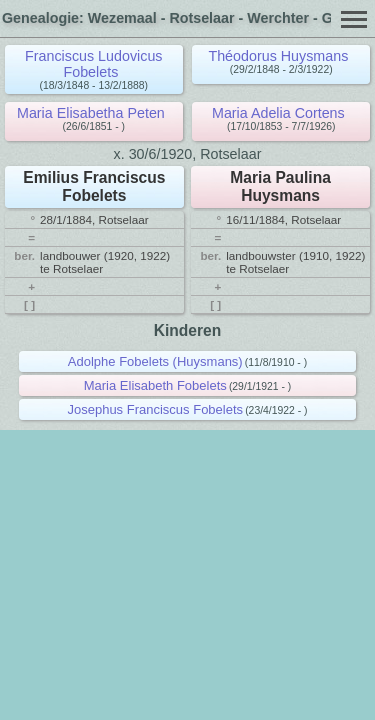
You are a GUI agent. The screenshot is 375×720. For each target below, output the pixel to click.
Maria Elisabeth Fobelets (155, 385)
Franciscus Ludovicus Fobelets (93, 64)
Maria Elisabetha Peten (91, 113)
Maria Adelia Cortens (278, 113)
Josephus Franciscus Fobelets (155, 409)
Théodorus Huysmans (278, 56)
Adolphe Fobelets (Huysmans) (155, 361)
